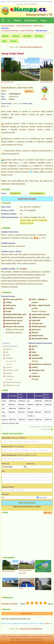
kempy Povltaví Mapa (27, 31)
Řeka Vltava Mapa (41, 31)
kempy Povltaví (38, 26)
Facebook (33, 637)
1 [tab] (19, 85)
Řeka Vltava (5, 28)
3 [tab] (25, 85)
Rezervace (39, 36)
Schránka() (31, 20)
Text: (3, 471)
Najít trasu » (29, 91)
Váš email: (5, 494)
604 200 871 (15, 193)
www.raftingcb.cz (37, 193)
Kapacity (5, 36)
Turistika (23, 269)
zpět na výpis (14, 47)
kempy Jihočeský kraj (8, 26)
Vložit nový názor (27, 614)
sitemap (27, 639)
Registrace (20, 639)
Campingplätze (24, 637)
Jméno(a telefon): (8, 487)
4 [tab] (29, 85)
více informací (32, 4)
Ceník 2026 (27, 36)
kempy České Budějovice (24, 26)
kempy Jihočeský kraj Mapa (10, 31)
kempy (4, 637)
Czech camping (12, 637)
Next (51, 70)
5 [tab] (32, 85)
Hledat (17, 20)
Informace (48, 637)
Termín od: (5, 464)
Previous (3, 70)
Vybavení (16, 36)
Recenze (13, 41)
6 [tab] (35, 85)
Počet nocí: (31, 464)
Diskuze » (48, 623)
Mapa (44, 20)
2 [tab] (22, 85)
